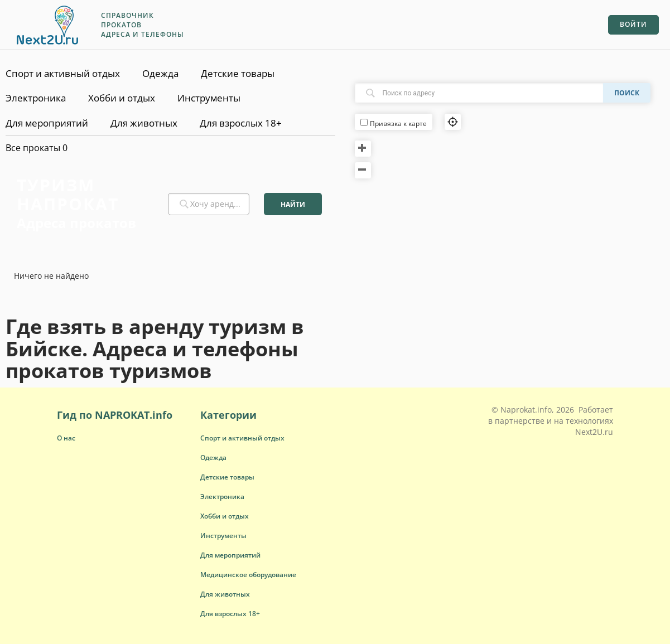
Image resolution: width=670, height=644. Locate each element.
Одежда (160, 73)
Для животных (144, 123)
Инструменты (209, 98)
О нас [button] (66, 438)
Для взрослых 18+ (241, 123)
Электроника (36, 98)
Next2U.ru (594, 432)
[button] (242, 438)
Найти (293, 204)
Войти (633, 24)
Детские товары (238, 73)
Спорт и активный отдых (63, 73)
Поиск (627, 93)
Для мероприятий (47, 123)
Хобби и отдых (122, 98)
